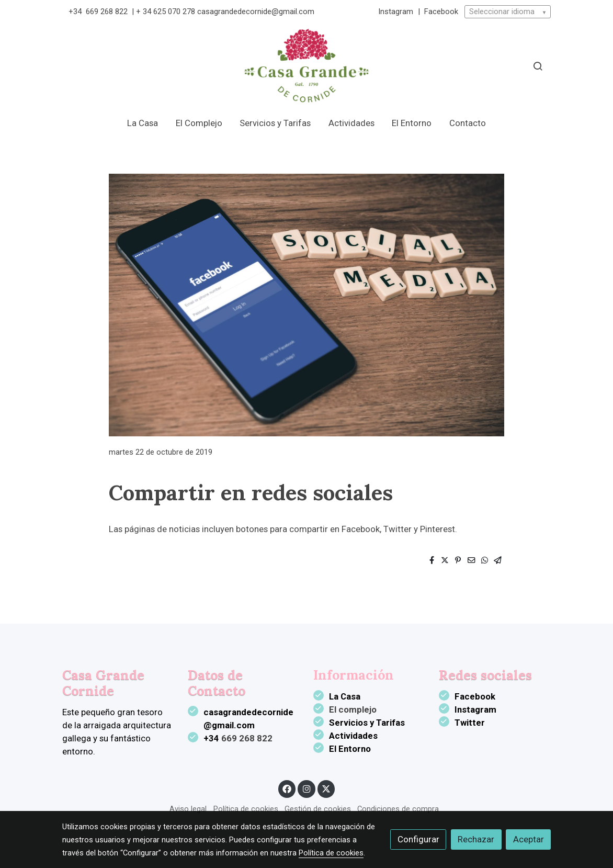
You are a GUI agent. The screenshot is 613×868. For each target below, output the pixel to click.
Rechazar (476, 839)
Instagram (397, 12)
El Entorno (350, 749)
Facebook (441, 12)
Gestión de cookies (318, 809)
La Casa (345, 696)
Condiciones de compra (398, 809)
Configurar (418, 839)
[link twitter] (326, 788)
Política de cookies (246, 809)
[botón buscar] (538, 66)
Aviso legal (188, 809)
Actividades (353, 736)
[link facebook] (287, 788)
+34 (76, 12)
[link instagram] (306, 788)
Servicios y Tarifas (367, 723)
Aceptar (529, 839)
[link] (306, 66)
